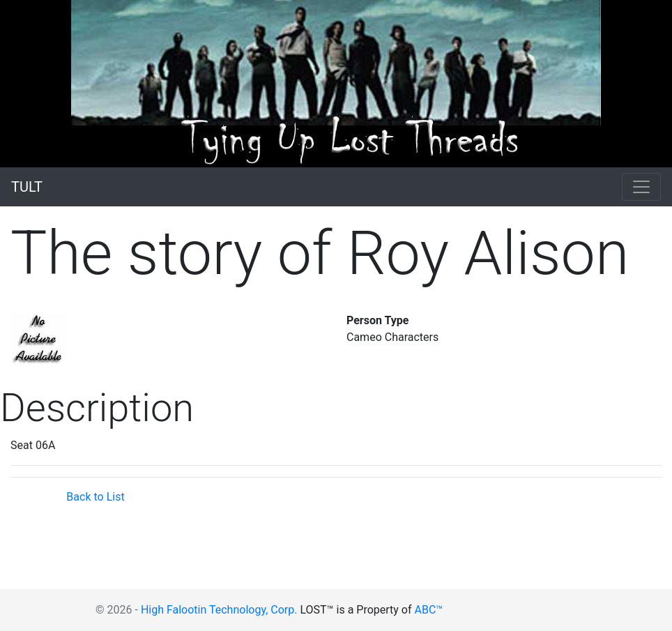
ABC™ (429, 610)
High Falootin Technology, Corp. (219, 610)
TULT (27, 187)
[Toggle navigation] (641, 187)
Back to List (95, 497)
